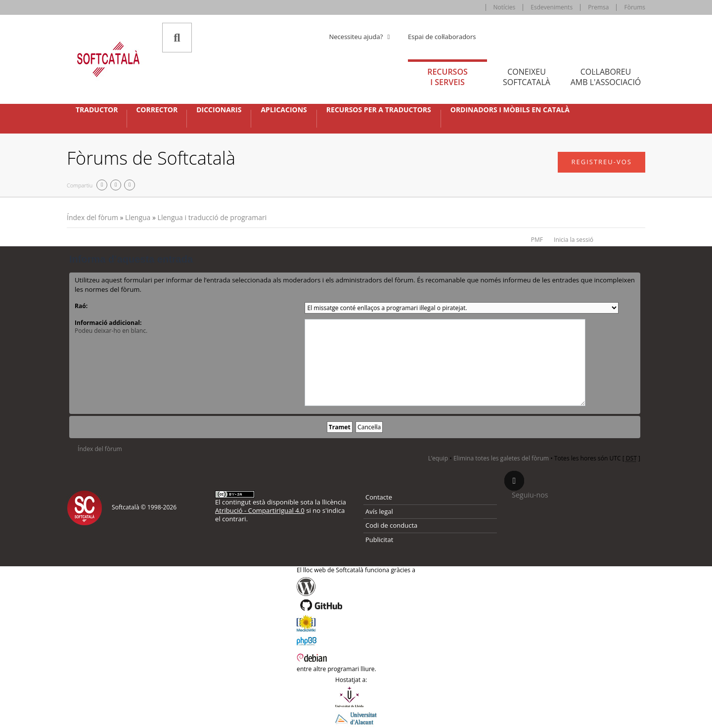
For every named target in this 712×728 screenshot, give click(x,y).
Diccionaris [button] (219, 110)
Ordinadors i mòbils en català (510, 110)
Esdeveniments (552, 7)
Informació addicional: (108, 323)
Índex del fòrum (92, 217)
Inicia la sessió (574, 240)
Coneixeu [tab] (527, 77)
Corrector (157, 110)
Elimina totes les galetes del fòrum (501, 458)
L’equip (438, 458)
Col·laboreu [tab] (606, 77)
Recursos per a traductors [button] (379, 110)
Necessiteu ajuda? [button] (361, 37)
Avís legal (379, 511)
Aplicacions (284, 110)
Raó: (81, 306)
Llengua (138, 217)
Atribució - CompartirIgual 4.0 (260, 510)
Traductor (97, 110)
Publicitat (379, 540)
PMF (537, 240)
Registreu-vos (601, 162)
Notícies (505, 7)
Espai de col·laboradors (442, 37)
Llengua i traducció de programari (212, 217)
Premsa (598, 7)
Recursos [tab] (447, 77)
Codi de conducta (391, 525)
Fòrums (635, 7)
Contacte (379, 497)
